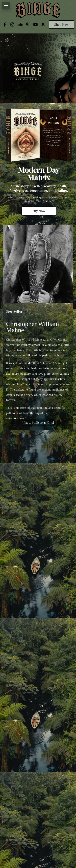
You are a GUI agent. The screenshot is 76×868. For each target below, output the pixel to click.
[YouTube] (35, 24)
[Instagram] (12, 24)
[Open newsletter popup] (29, 72)
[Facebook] (5, 24)
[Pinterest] (28, 24)
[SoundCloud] (20, 24)
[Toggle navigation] (6, 6)
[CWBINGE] (38, 10)
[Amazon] (43, 24)
